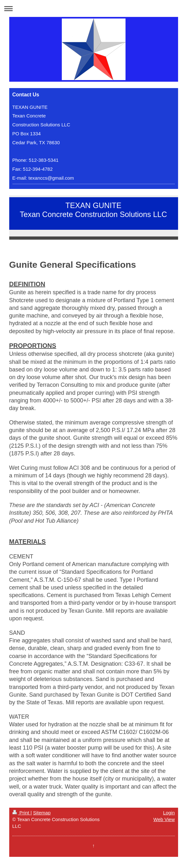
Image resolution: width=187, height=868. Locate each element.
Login (169, 813)
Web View (164, 819)
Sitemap (42, 813)
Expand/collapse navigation (94, 8)
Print (22, 813)
